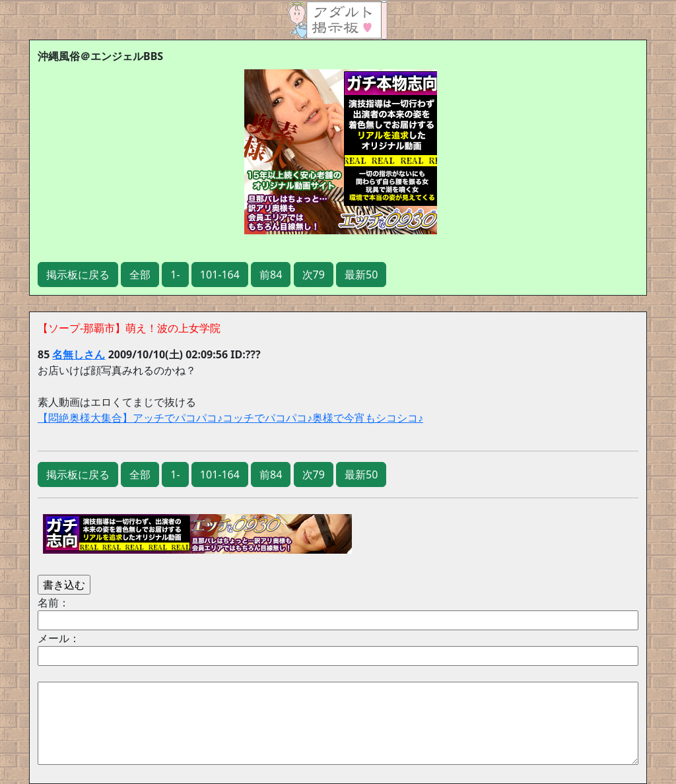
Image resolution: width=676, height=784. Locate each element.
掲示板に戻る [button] (78, 275)
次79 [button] (314, 275)
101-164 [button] (220, 275)
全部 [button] (140, 275)
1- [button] (175, 275)
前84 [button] (271, 275)
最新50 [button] (361, 275)
